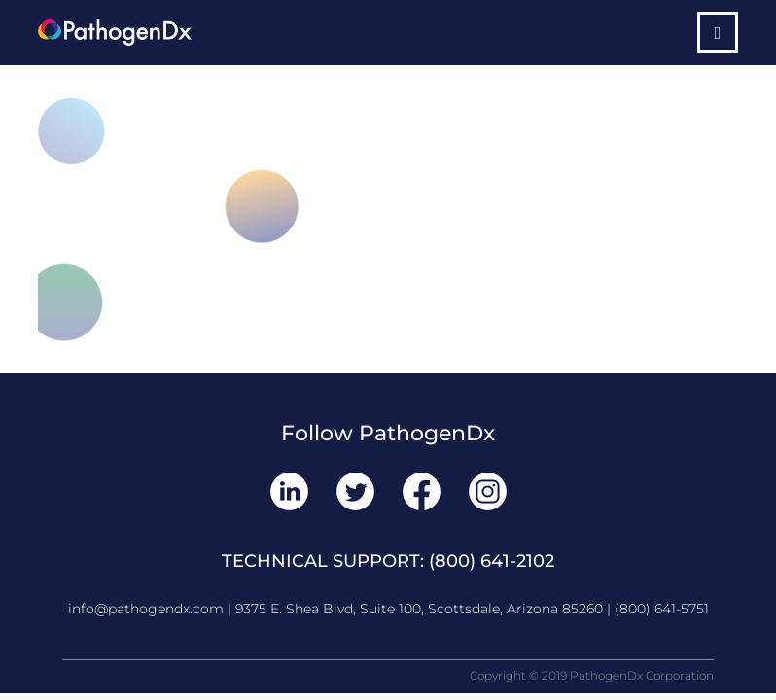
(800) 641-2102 (492, 561)
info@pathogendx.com (146, 609)
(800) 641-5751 (662, 609)
